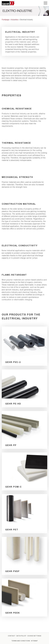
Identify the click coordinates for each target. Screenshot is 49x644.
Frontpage (6, 19)
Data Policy (21, 636)
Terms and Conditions (21, 641)
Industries (15, 19)
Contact (12, 636)
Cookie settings (34, 636)
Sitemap (34, 641)
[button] (4, 640)
